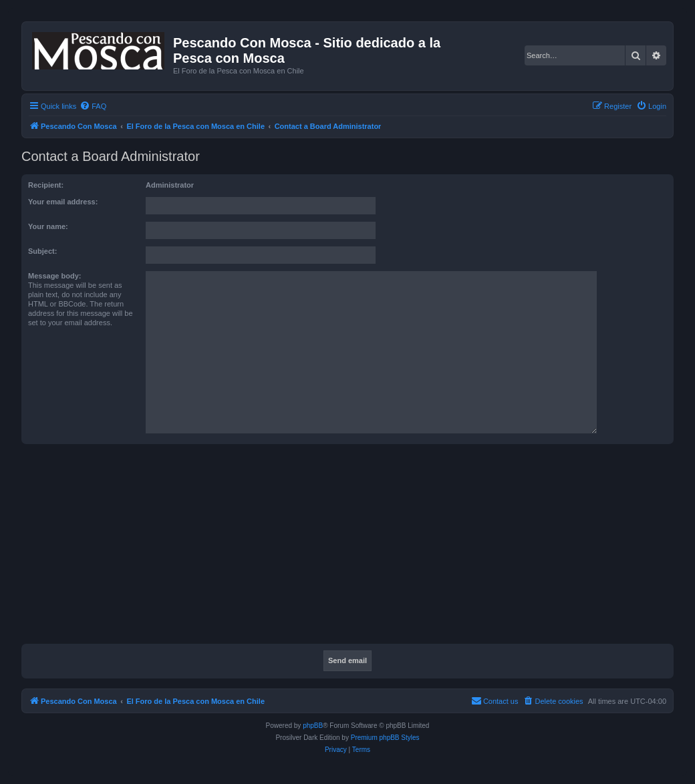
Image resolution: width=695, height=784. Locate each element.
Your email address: (63, 202)
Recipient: (46, 185)
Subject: (42, 251)
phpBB (313, 726)
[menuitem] (93, 106)
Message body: (54, 276)
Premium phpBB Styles (385, 738)
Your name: (48, 226)
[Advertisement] (358, 548)
